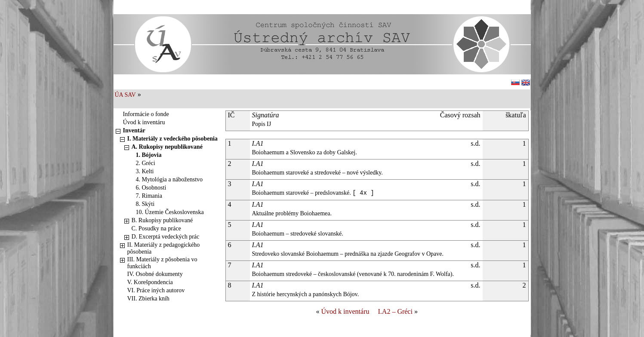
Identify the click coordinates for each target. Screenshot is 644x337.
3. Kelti (145, 171)
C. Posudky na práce (156, 228)
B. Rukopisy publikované (162, 220)
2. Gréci (146, 163)
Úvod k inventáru (144, 122)
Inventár (134, 130)
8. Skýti (145, 204)
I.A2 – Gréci (395, 311)
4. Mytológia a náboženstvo (169, 179)
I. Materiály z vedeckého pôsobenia (173, 139)
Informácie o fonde (146, 114)
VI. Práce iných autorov (156, 290)
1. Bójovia (149, 155)
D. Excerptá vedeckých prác (166, 237)
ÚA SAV (125, 95)
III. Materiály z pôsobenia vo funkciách (162, 263)
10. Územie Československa (170, 212)
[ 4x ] (363, 193)
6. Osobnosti (151, 188)
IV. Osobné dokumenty (155, 274)
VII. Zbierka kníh (148, 299)
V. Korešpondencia (150, 282)
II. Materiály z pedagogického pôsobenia (164, 248)
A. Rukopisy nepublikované (167, 147)
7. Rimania (149, 196)
